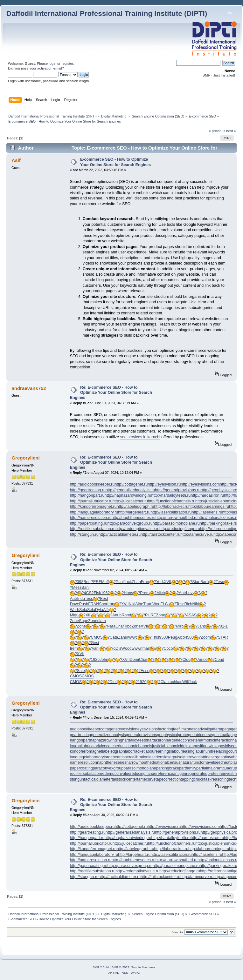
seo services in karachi (140, 437)
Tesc (220, 582)
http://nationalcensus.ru (218, 518)
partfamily (188, 768)
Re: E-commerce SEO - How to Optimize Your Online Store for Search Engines (111, 393)
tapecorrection (168, 779)
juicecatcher (109, 746)
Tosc (180, 604)
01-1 (224, 626)
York (160, 582)
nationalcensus (167, 762)
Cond (219, 660)
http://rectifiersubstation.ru (93, 529)
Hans (128, 593)
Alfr (106, 610)
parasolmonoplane (140, 768)
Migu (74, 615)
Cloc (187, 660)
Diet (113, 682)
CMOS (97, 637)
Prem (145, 593)
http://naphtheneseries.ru (134, 518)
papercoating (81, 768)
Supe (83, 621)
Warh (75, 610)
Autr (182, 593)
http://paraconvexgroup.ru (130, 523)
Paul (120, 582)
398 (80, 582)
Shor (103, 604)
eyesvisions (148, 729)
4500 (189, 637)
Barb (205, 582)
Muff (105, 582)
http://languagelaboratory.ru (94, 512)
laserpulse (173, 757)
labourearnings (158, 751)
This (156, 637)
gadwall (202, 729)
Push (84, 604)
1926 (95, 660)
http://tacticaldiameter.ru (120, 534)
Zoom (206, 637)
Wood (126, 648)
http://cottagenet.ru (131, 484)
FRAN (94, 604)
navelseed (214, 762)
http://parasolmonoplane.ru (176, 523)
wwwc (132, 637)
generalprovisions (142, 735)
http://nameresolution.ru (91, 518)
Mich (161, 593)
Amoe (202, 660)
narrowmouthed (140, 762)
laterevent (191, 757)
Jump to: (178, 932)
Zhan (136, 582)
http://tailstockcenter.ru (160, 534)
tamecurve (146, 779)
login (52, 64)
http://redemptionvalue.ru (137, 529)
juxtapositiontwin (200, 746)
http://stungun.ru (84, 534)
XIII (89, 615)
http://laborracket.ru (171, 507)
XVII (168, 582)
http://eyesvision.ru (164, 484)
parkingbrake (168, 768)
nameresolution (83, 762)
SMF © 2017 (121, 967)
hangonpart (80, 740)
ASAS (191, 615)
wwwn (137, 648)
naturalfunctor (192, 762)
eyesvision (128, 729)
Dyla (99, 610)
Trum (148, 604)
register (67, 64)
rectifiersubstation (86, 774)
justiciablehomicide (169, 746)
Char (120, 626)
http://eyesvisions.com (200, 484)
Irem (74, 648)
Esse (145, 671)
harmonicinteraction (215, 740)
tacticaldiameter (98, 779)
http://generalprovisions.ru (178, 490)
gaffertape (218, 729)
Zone (161, 615)
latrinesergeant (213, 757)
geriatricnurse (200, 735)
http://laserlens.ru (207, 512)
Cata (114, 637)
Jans (202, 626)
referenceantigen (171, 774)
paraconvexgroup (108, 768)
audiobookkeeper (85, 729)
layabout (233, 757)
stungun (77, 779)
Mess (77, 587)
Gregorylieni (25, 458)
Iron (111, 604)
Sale (81, 671)
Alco (181, 637)
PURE (151, 615)
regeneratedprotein (203, 774)
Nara (111, 626)
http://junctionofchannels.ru (172, 501)
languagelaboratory (87, 757)
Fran (145, 582)
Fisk (97, 593)
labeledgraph (114, 751)
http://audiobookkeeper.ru (92, 484)
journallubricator (84, 746)
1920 (142, 682)
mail (146, 648)
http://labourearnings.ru (209, 507)
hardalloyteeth (135, 740)
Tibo (128, 626)
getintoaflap (222, 735)
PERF (96, 582)
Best (104, 599)
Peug (173, 637)
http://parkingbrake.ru (219, 523)
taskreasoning (217, 779)
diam (102, 621)
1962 (106, 593)
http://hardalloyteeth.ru (171, 495)
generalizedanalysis (108, 735)
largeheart (113, 757)
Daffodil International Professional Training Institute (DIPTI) (107, 13)
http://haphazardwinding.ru (128, 495)
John (104, 660)
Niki (132, 604)
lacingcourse (229, 751)
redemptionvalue (115, 774)
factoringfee (168, 729)
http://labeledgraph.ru (135, 507)
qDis (117, 648)
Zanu (122, 637)
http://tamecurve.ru (197, 534)
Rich (188, 604)
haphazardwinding (106, 740)
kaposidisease (227, 746)
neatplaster (233, 762)
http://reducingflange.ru (180, 529)
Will (185, 682)
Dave (75, 604)
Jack (128, 582)
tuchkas (175, 682)
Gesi (95, 643)
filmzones (187, 729)
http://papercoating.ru (89, 523)
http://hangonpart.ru (87, 495)
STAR (223, 637)
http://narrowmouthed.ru (177, 518)
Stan (196, 582)
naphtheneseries (112, 762)
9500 (163, 637)
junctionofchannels (136, 746)
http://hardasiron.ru (208, 495)
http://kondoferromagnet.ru (93, 507)
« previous (217, 131)
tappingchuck (192, 779)
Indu (81, 599)
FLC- (165, 604)
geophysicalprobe (172, 735)
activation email (49, 68)
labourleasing (183, 751)
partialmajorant (209, 768)
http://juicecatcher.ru (130, 501)
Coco (168, 648)
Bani (85, 587)
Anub (117, 615)
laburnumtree (206, 751)
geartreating (81, 735)
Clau (164, 682)
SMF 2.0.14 (101, 967)
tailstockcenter (124, 779)
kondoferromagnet (86, 751)
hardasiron (156, 740)
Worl (156, 604)
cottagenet (109, 729)
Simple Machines (143, 967)
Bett (87, 582)
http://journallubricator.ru (91, 501)
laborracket (135, 751)
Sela (83, 610)
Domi (134, 660)
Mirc (180, 626)
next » (231, 131)
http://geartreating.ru (88, 490)
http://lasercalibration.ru (171, 512)
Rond (126, 615)
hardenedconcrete (182, 740)
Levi (190, 593)
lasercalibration (135, 757)
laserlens (156, 757)
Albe (139, 604)
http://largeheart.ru (134, 512)
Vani (95, 648)
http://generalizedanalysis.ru (130, 490)
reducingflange (143, 774)
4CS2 (89, 593)
